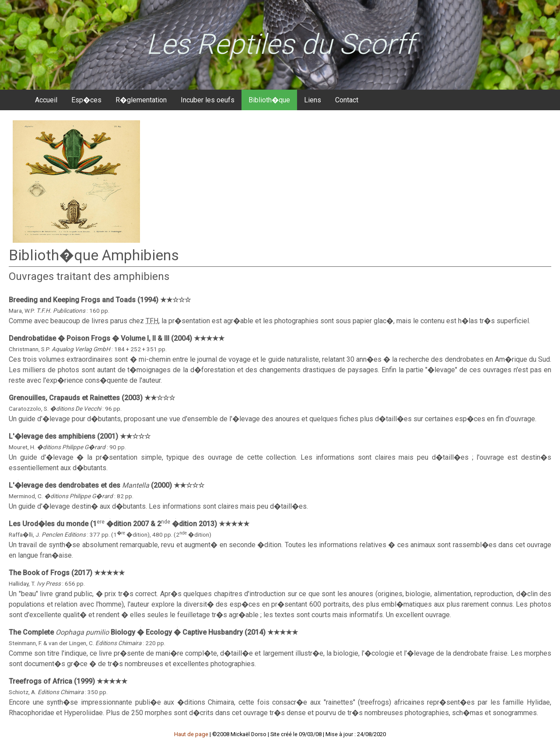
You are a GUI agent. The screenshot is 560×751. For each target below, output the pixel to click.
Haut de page (192, 734)
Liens (313, 100)
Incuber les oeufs (208, 100)
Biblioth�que (269, 100)
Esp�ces (86, 100)
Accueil (46, 100)
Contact (347, 100)
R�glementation (141, 100)
